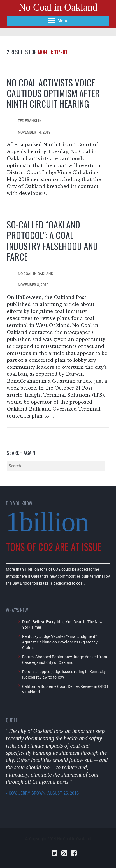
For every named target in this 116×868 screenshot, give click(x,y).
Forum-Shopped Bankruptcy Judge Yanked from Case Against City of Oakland (65, 660)
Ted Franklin (30, 121)
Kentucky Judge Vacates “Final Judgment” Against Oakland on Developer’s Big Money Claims (60, 642)
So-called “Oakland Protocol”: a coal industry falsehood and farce (52, 240)
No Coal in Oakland (58, 7)
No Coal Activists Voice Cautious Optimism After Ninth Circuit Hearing (53, 93)
